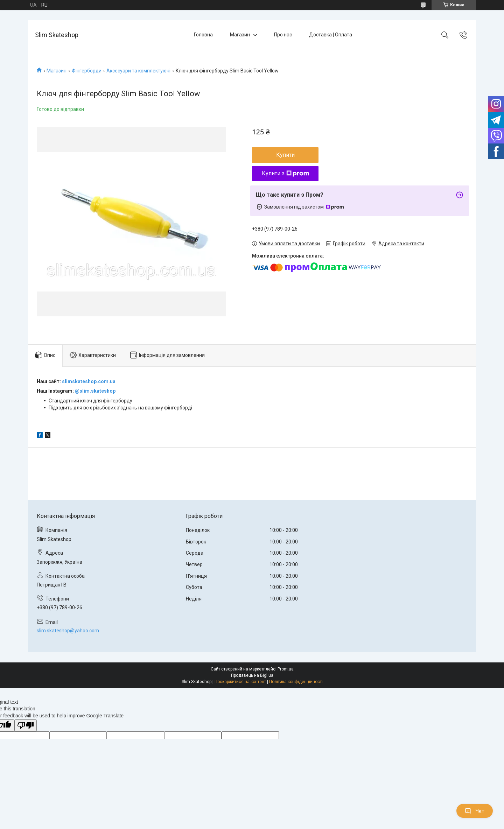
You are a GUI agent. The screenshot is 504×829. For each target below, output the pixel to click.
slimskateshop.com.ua (89, 381)
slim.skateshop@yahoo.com (68, 631)
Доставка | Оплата (331, 35)
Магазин (240, 35)
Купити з (285, 173)
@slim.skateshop (95, 391)
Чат (475, 811)
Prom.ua (286, 669)
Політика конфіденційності (296, 682)
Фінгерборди (87, 71)
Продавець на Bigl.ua (252, 675)
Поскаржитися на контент (240, 682)
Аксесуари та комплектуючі (138, 71)
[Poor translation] (26, 726)
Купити (285, 155)
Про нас (283, 35)
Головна (203, 35)
